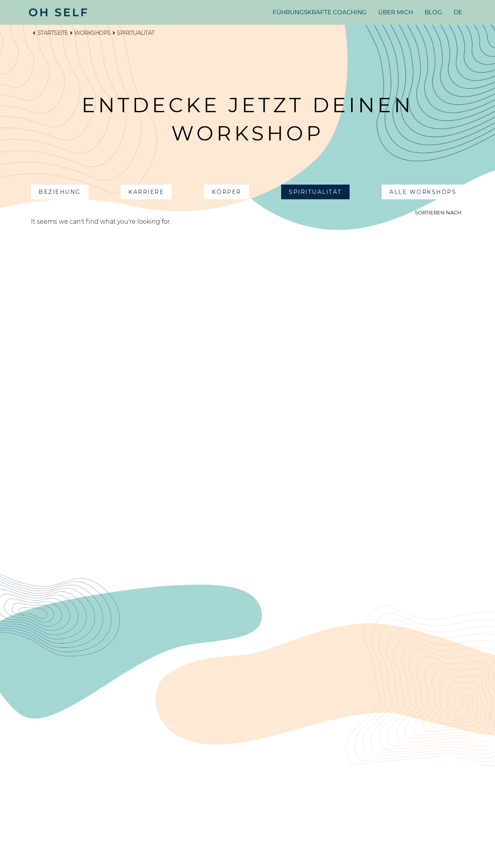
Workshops (90, 33)
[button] (60, 192)
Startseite (50, 33)
